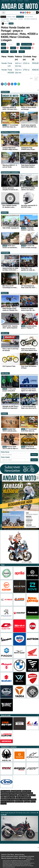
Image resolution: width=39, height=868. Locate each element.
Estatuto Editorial (20, 855)
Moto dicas (5, 373)
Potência (14, 52)
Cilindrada (5, 52)
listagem (11, 23)
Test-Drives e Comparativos (10, 132)
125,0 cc (26, 63)
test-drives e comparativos (31, 19)
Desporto (5, 293)
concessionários (5, 19)
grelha (6, 23)
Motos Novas (27, 791)
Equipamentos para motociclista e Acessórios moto (17, 793)
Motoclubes (19, 802)
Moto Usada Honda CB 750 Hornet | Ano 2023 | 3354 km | (19, 826)
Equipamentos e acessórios (10, 172)
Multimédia (5, 253)
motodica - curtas (5, 21)
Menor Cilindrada (27, 44)
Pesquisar (34, 455)
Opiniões (5, 213)
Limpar (3, 44)
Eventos (4, 414)
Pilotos (33, 802)
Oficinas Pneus (10, 797)
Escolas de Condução (7, 802)
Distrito (22, 52)
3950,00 (35, 63)
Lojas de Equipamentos (23, 797)
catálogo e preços (11, 17)
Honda (13, 48)
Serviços (3, 804)
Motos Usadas (5, 791)
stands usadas (13, 19)
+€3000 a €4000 (25, 48)
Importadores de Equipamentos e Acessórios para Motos (18, 800)
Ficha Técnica (11, 855)
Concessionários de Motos (9, 795)
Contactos (4, 855)
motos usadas (20, 17)
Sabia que (5, 333)
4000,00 (35, 70)
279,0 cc (26, 70)
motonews (20, 19)
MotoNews (5, 92)
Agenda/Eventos (16, 791)
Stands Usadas (23, 795)
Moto (4, 48)
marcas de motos (29, 17)
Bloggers (27, 802)
